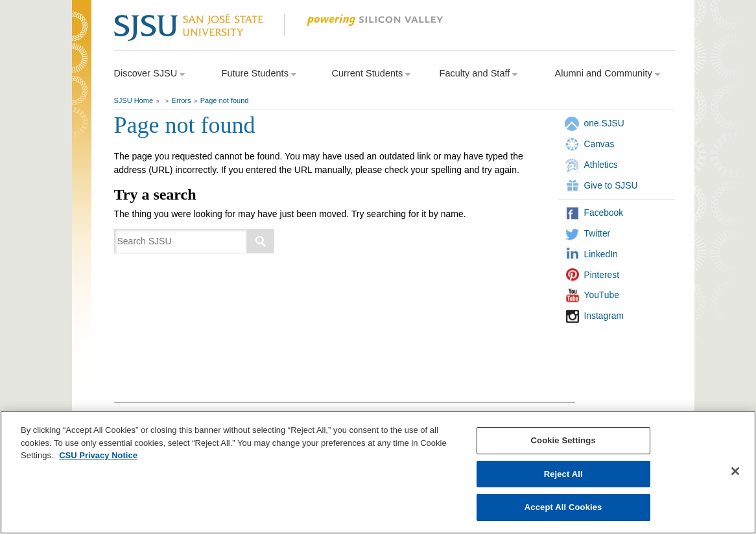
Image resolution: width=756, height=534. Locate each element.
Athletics (601, 165)
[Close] (735, 471)
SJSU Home (134, 100)
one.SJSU (604, 123)
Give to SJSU (611, 185)
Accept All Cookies (563, 507)
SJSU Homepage (82, 44)
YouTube (602, 295)
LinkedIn (601, 254)
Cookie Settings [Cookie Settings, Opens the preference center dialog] (563, 440)
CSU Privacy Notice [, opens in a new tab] (98, 455)
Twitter (597, 233)
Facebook (604, 213)
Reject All (563, 474)
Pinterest (602, 275)
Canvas (599, 144)
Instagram (604, 316)
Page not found (225, 100)
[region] (378, 472)
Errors (182, 100)
